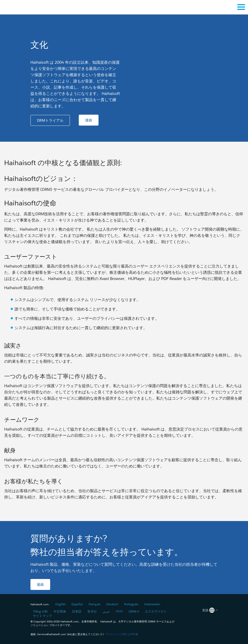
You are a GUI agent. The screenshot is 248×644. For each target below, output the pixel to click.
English (60, 604)
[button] (50, 120)
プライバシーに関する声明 (120, 634)
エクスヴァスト (156, 611)
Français (94, 604)
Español (77, 604)
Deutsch (112, 604)
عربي (106, 611)
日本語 (77, 611)
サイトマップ (42, 616)
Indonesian (152, 604)
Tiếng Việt (40, 611)
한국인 (92, 611)
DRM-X (134, 611)
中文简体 (60, 611)
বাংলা (119, 611)
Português (131, 604)
